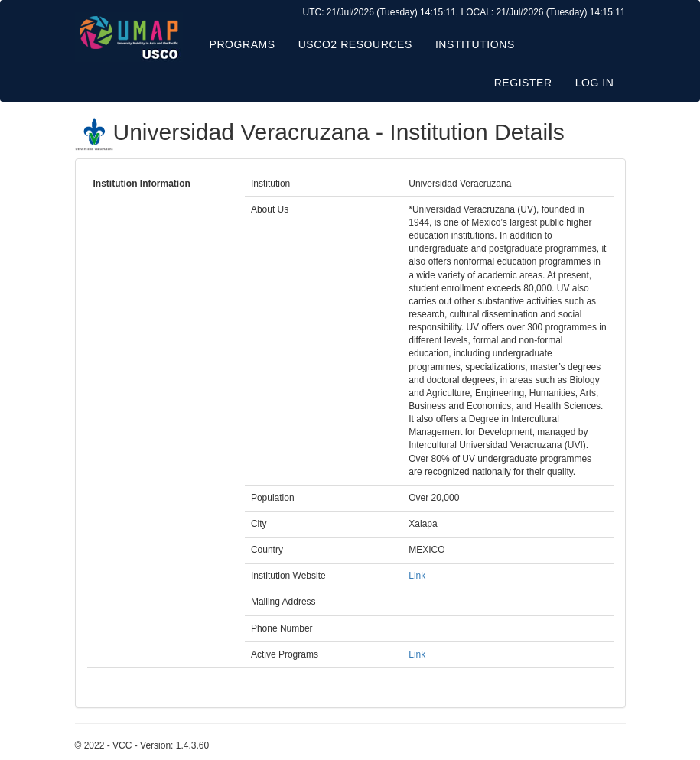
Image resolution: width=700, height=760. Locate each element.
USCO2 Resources (355, 44)
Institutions (475, 44)
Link (417, 576)
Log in (595, 83)
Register (523, 83)
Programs (243, 44)
